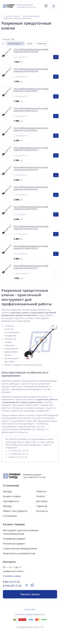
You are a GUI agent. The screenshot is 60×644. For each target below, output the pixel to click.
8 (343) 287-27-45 (12, 586)
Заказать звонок (30, 594)
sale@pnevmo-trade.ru (14, 571)
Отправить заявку (12, 576)
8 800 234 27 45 (11, 582)
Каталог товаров (14, 524)
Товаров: (6, 39)
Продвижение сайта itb (30, 627)
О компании (11, 485)
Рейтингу (42, 43)
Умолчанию (14, 43)
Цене (30, 43)
